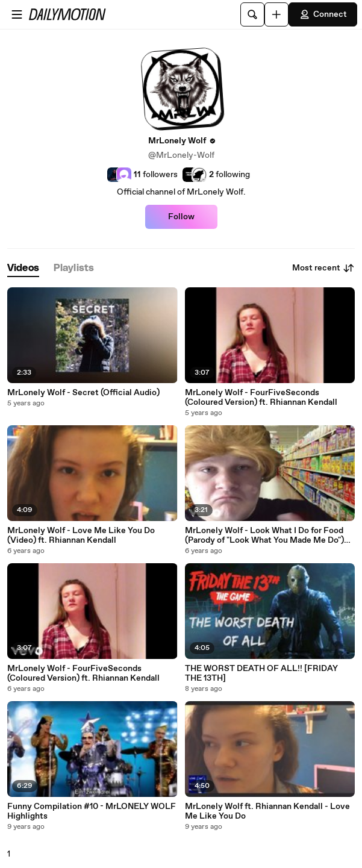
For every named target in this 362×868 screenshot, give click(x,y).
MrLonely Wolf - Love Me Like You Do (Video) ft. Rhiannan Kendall (81, 535)
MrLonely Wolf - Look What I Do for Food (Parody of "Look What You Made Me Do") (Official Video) (264, 535)
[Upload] (276, 14)
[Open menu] (17, 14)
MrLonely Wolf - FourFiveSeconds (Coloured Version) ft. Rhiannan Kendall (261, 398)
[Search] (252, 14)
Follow (181, 217)
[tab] (23, 268)
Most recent (323, 268)
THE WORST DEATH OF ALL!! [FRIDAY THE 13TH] (261, 673)
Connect (323, 14)
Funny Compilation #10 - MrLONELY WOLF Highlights (92, 811)
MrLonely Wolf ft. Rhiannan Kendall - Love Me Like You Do (267, 811)
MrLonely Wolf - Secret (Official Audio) (83, 393)
